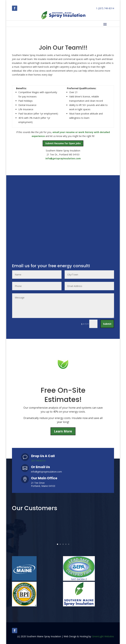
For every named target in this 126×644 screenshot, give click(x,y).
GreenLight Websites (103, 636)
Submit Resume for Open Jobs (63, 143)
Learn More (63, 431)
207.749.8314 (38, 461)
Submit (107, 324)
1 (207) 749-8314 (105, 8)
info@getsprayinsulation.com (63, 158)
